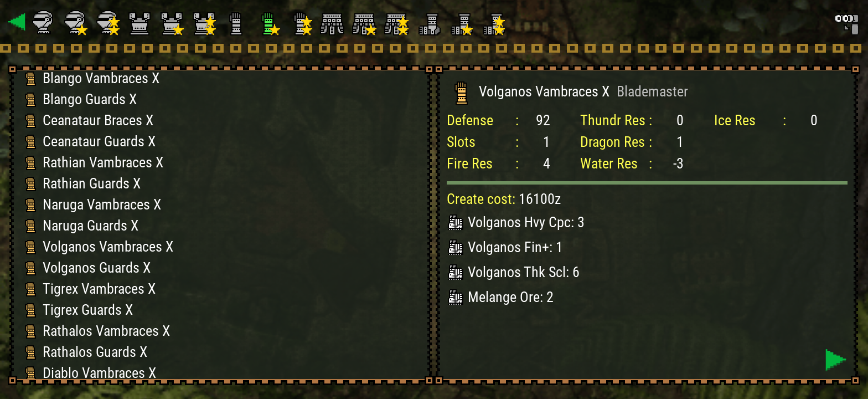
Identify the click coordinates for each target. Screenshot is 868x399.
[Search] (846, 22)
